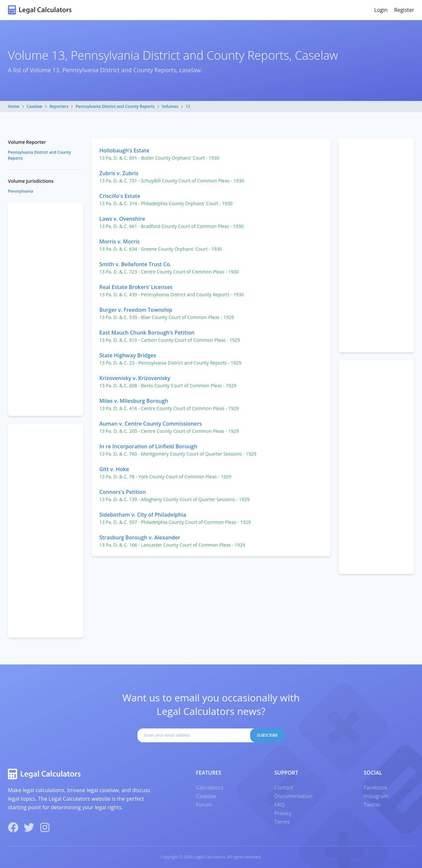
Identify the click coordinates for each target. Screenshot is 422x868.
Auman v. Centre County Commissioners (151, 424)
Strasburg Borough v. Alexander (140, 537)
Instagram (376, 796)
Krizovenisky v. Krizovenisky (135, 378)
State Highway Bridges (128, 355)
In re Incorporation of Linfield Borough (148, 446)
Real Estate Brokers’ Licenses (136, 287)
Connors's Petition (122, 492)
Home (14, 106)
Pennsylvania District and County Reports (115, 106)
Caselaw (34, 106)
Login (381, 10)
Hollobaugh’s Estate (124, 150)
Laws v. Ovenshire (122, 219)
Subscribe (267, 735)
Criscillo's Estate (120, 196)
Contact (284, 788)
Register (404, 10)
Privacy (283, 813)
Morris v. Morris (119, 241)
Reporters (59, 106)
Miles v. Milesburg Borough (134, 401)
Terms (282, 822)
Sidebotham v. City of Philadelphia (143, 515)
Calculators (210, 788)
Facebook (375, 788)
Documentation (293, 796)
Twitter (372, 805)
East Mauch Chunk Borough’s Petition (147, 333)
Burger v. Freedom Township (136, 310)
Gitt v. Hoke (114, 469)
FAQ (279, 805)
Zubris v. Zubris (119, 173)
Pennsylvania (20, 191)
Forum (204, 805)
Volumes (170, 106)
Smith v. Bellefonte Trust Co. (135, 264)
